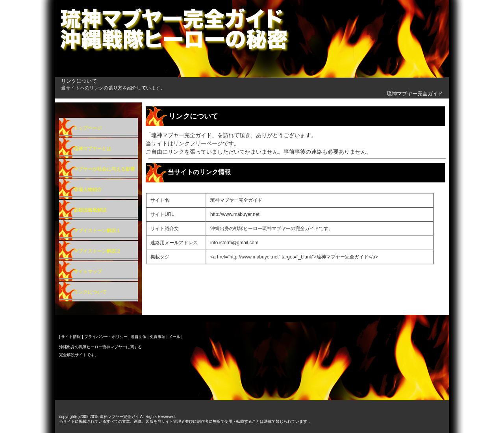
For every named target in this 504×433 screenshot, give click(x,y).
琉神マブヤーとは (93, 149)
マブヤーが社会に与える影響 (104, 169)
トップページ (88, 128)
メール (174, 337)
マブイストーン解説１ (97, 230)
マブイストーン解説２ (97, 251)
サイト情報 (71, 337)
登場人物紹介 (88, 190)
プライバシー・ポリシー (106, 337)
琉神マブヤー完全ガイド (415, 94)
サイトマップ (88, 271)
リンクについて (90, 292)
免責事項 (157, 337)
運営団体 (139, 337)
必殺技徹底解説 (90, 210)
